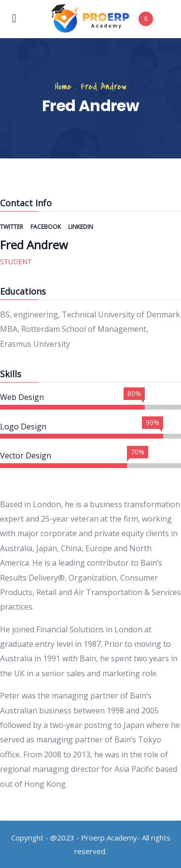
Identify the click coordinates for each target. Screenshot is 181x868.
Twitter (12, 227)
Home (63, 87)
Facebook (46, 227)
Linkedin (81, 227)
